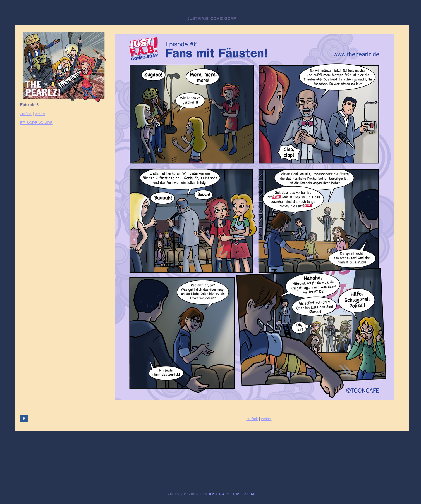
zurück (26, 114)
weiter (40, 114)
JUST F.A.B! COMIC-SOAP (231, 494)
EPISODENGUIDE (36, 123)
